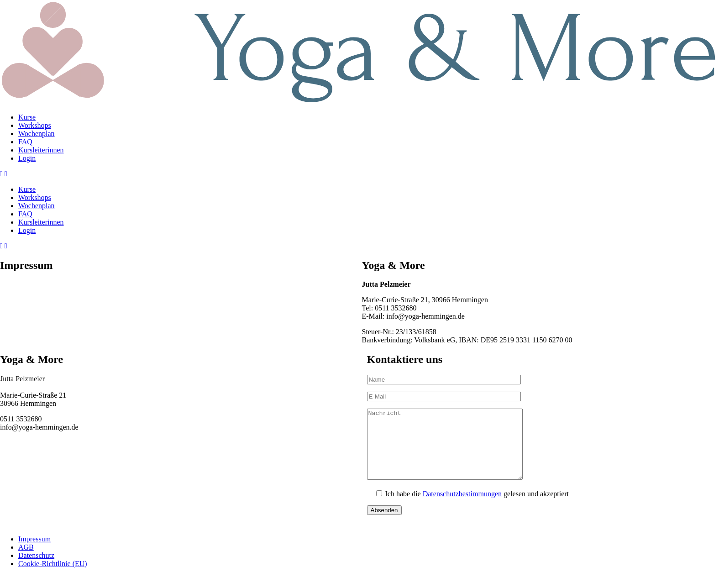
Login (27, 158)
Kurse (27, 117)
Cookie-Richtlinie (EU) (53, 577)
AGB (26, 561)
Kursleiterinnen (41, 150)
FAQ (25, 142)
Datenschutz (36, 569)
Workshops (35, 125)
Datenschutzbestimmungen (462, 507)
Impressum (34, 553)
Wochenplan (37, 134)
